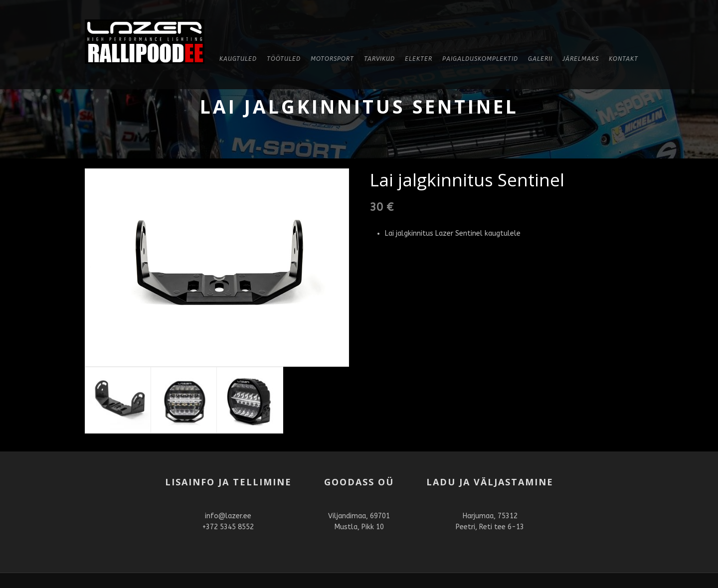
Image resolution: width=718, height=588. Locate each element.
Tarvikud (379, 59)
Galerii (540, 59)
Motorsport (332, 59)
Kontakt (624, 59)
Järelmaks (581, 59)
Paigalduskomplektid (480, 59)
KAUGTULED (238, 59)
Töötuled (284, 59)
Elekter (419, 59)
